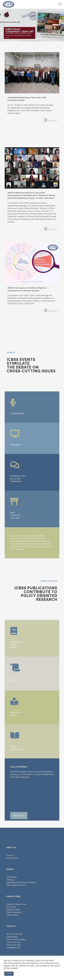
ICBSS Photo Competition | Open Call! (19, 30)
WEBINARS (15, 445)
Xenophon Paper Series (16, 904)
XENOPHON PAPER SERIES (16, 645)
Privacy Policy (12, 858)
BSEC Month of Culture (16, 885)
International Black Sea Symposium (21, 882)
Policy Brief (11, 907)
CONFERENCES (17, 413)
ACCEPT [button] (9, 974)
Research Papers (13, 910)
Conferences (12, 877)
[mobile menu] (60, 4)
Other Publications (14, 912)
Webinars (10, 880)
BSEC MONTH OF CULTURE (16, 515)
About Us (10, 855)
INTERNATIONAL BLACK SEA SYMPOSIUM (18, 479)
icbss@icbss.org (13, 948)
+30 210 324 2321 (14, 942)
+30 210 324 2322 (14, 945)
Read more (53, 121)
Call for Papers (12, 915)
